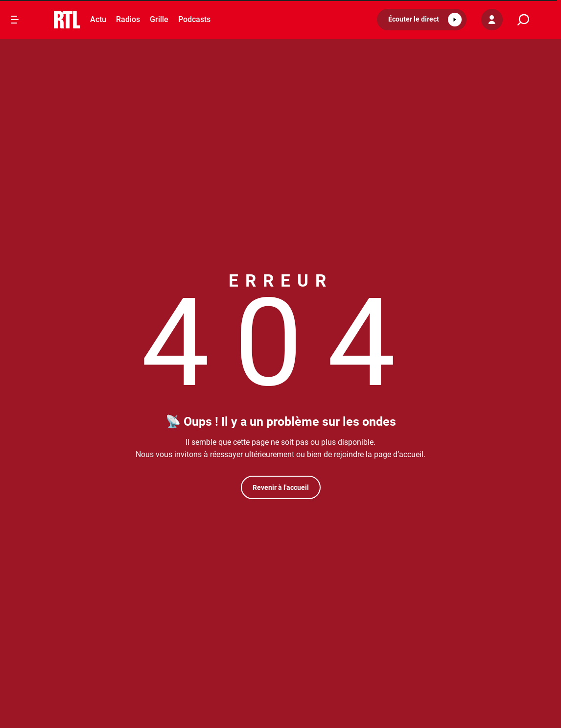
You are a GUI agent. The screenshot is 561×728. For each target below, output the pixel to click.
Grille (159, 19)
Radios (128, 19)
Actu (98, 19)
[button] (422, 20)
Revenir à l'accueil (281, 487)
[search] (523, 20)
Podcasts (194, 19)
